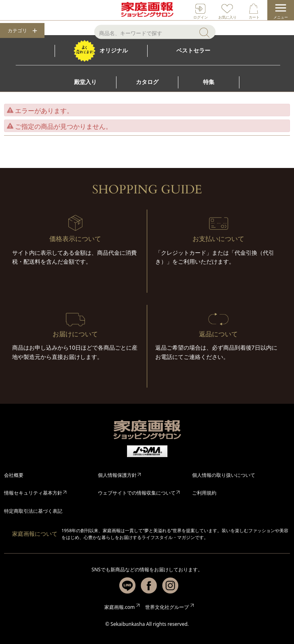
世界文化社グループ (167, 607)
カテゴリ (17, 31)
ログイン (201, 17)
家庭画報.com (120, 607)
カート (254, 17)
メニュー (281, 17)
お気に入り (227, 17)
